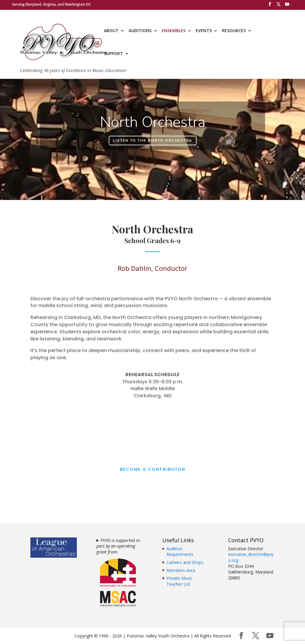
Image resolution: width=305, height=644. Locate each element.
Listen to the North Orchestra (153, 143)
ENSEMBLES (174, 31)
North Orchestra (153, 125)
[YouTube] (287, 6)
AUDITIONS (140, 31)
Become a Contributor (153, 470)
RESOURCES (234, 31)
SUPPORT (113, 54)
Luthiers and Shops (185, 562)
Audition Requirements (180, 552)
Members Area (181, 570)
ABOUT (111, 31)
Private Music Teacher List (179, 581)
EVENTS (204, 31)
